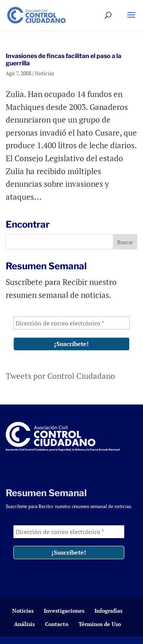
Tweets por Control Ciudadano (60, 376)
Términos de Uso (100, 624)
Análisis (24, 624)
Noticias (44, 73)
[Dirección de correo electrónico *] (71, 323)
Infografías (108, 611)
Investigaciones (64, 611)
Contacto (57, 624)
